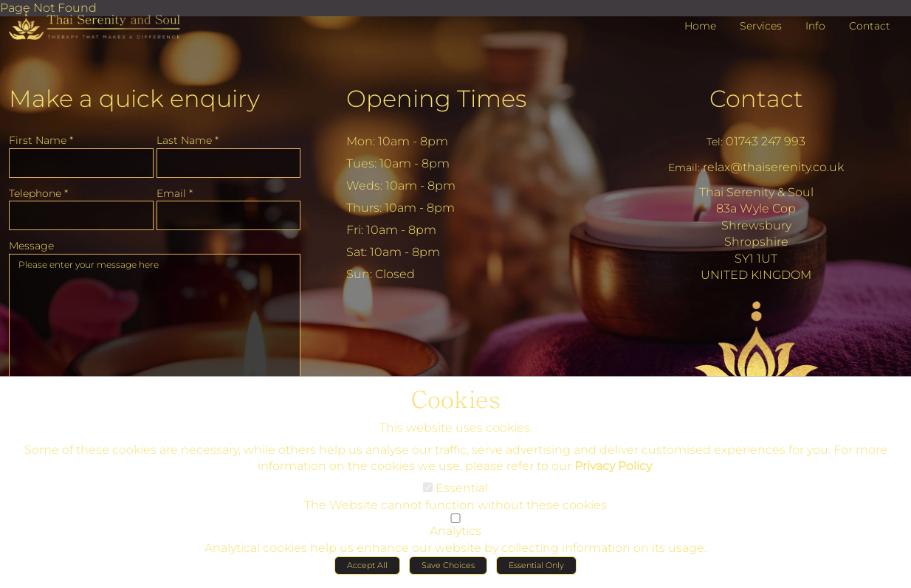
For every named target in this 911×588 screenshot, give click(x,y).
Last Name (188, 140)
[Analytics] (455, 523)
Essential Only (536, 570)
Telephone (38, 193)
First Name (41, 140)
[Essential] (428, 492)
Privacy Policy (613, 470)
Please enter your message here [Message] (155, 328)
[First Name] (81, 163)
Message (31, 246)
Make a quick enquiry (134, 98)
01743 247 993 (766, 141)
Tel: (715, 142)
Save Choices (448, 570)
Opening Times (436, 98)
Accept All (367, 570)
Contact (756, 98)
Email (175, 193)
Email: (684, 167)
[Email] (229, 215)
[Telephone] (81, 215)
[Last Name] (229, 163)
